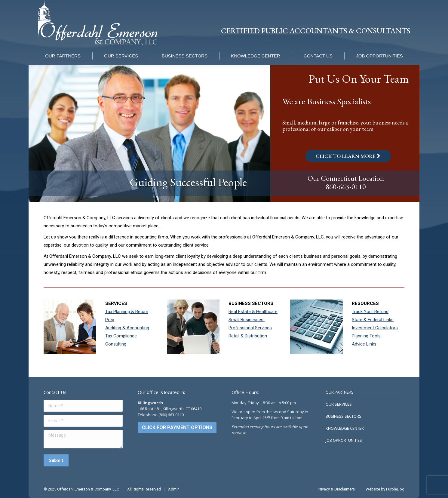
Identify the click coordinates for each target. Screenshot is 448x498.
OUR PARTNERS (340, 392)
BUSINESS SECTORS (344, 416)
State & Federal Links (373, 320)
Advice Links (364, 344)
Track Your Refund (370, 312)
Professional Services (250, 328)
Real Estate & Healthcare (253, 312)
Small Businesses (247, 320)
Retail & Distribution (248, 336)
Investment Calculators (375, 328)
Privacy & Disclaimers (336, 489)
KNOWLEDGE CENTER (345, 428)
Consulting (116, 344)
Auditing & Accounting (127, 328)
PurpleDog (395, 489)
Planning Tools (366, 336)
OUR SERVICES (339, 404)
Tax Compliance (121, 336)
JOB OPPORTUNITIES (344, 440)
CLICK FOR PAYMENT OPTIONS (177, 427)
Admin (174, 489)
